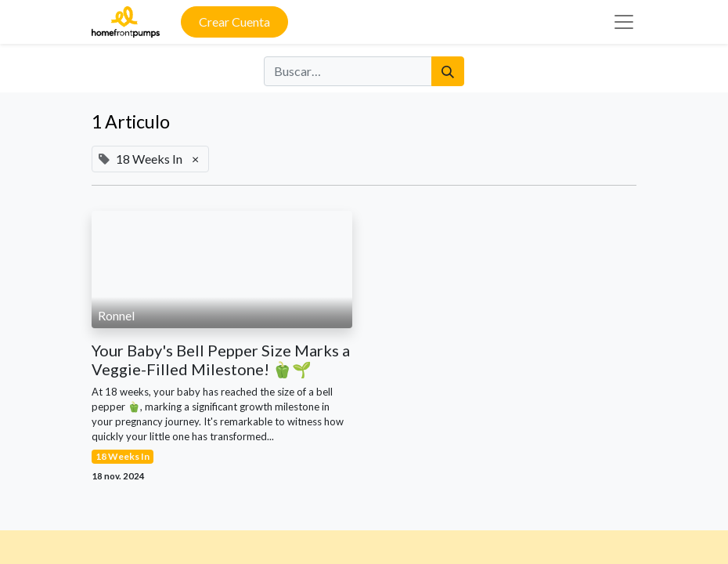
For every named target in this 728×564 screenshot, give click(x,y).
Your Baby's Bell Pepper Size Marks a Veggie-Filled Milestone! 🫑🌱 (221, 360)
